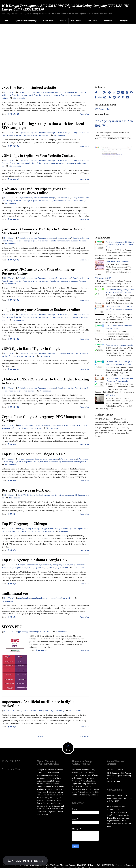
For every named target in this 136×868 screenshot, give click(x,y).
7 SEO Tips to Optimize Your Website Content (38, 155)
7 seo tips (16, 95)
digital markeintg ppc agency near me (54, 565)
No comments (19, 98)
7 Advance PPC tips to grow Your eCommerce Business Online (38, 271)
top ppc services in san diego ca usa (73, 462)
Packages (124, 21)
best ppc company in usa (28, 565)
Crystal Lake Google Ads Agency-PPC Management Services (43, 418)
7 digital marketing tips (35, 92)
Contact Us (108, 21)
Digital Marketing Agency (26, 21)
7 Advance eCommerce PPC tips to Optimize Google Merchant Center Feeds (43, 231)
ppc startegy (23, 632)
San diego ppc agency (49, 462)
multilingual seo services (62, 598)
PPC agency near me (68, 459)
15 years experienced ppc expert (31, 459)
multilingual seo (15, 593)
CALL (63, 21)
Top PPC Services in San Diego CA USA (34, 454)
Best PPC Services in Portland (26, 490)
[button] (25, 861)
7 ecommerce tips (70, 92)
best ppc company (25, 425)
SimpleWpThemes (53, 865)
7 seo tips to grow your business (47, 95)
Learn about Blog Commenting (118, 261)
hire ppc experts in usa (73, 425)
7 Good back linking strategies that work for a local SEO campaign (43, 126)
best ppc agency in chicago (29, 528)
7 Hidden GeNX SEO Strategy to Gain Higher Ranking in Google (45, 381)
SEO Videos (110, 395)
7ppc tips (82, 201)
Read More (85, 114)
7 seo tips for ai (27, 95)
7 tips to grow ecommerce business (51, 163)
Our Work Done (114, 778)
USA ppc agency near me (31, 428)
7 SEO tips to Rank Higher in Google (31, 348)
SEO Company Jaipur (103, 109)
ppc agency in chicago (64, 528)
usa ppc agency (48, 531)
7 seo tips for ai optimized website (29, 87)
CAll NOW (93, 21)
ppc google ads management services (24, 462)
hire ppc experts (52, 459)
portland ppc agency (66, 495)
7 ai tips (21, 92)
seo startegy (34, 632)
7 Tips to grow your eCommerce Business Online (41, 309)
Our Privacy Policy (115, 766)
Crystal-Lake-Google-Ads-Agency (48, 425)
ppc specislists (11, 531)
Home (7, 21)
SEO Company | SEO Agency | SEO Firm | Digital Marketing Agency (120, 773)
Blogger (130, 862)
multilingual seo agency (42, 598)
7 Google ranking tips (80, 132)
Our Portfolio (77, 21)
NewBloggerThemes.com (88, 865)
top (68, 750)
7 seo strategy (7, 135)
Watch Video (49, 21)
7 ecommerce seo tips (54, 92)
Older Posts (84, 736)
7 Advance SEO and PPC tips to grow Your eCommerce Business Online (35, 191)
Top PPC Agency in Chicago (24, 523)
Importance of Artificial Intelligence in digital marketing (39, 704)
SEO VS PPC (12, 627)
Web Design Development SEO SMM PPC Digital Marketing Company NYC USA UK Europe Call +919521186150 (65, 8)
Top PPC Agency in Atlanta (57, 568)
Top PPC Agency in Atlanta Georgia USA (34, 560)
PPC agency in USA (103, 278)
